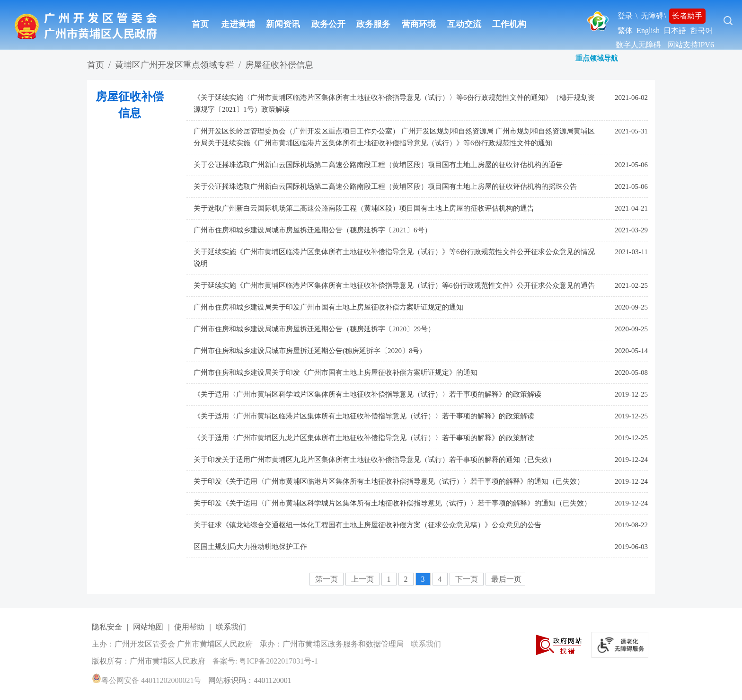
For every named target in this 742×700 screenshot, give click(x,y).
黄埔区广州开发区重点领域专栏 (175, 65)
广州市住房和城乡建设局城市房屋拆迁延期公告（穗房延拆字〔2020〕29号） (314, 329)
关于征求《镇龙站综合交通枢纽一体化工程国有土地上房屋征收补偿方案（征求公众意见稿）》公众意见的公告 (367, 525)
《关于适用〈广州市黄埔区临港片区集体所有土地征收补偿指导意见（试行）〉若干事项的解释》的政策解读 (364, 416)
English (648, 31)
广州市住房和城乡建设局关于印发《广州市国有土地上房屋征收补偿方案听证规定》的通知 (336, 372)
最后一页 (506, 579)
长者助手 (687, 16)
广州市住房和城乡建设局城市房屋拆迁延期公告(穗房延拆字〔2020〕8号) (308, 351)
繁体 (625, 31)
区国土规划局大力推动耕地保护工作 (250, 547)
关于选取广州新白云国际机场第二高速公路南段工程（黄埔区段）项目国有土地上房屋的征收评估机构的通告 (364, 208)
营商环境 (419, 24)
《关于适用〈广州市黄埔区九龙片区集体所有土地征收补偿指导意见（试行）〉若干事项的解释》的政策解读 (364, 438)
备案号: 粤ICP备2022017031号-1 (265, 661)
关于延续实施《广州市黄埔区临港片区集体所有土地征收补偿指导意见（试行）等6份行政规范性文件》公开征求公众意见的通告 (394, 285)
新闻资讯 (283, 24)
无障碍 (652, 16)
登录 (625, 16)
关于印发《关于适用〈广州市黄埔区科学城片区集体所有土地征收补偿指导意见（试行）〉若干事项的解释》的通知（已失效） (392, 503)
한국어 (701, 31)
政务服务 (373, 24)
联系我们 (231, 627)
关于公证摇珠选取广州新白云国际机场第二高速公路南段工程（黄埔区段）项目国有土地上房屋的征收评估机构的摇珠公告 (385, 186)
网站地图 (148, 627)
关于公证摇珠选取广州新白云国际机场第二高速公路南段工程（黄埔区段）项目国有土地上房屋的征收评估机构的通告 (378, 165)
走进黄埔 (238, 24)
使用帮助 (189, 627)
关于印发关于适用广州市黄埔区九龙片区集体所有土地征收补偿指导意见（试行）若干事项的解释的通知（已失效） (375, 460)
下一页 (468, 579)
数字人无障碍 (638, 45)
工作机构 (509, 24)
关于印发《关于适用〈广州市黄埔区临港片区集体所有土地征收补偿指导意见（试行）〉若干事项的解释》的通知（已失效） (389, 481)
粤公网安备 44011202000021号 (146, 680)
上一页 (363, 579)
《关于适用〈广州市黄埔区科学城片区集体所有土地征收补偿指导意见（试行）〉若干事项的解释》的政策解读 (367, 394)
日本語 (675, 31)
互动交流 (464, 24)
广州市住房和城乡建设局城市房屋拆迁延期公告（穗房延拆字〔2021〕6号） (313, 230)
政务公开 (328, 24)
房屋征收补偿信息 (279, 65)
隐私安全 (107, 627)
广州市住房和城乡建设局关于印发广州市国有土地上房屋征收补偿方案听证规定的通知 (328, 307)
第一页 (327, 579)
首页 (200, 24)
